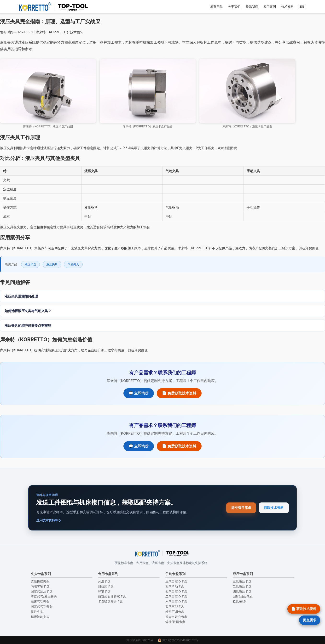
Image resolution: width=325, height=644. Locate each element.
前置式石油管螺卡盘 (112, 596)
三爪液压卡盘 (242, 581)
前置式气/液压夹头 (44, 596)
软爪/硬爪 (240, 601)
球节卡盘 (104, 591)
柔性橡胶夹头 (40, 581)
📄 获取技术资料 (304, 609)
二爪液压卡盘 (242, 586)
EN (302, 7)
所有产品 (216, 6)
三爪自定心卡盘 (176, 581)
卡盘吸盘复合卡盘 (110, 601)
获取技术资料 (274, 508)
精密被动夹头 (40, 617)
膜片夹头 (37, 612)
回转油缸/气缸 (243, 596)
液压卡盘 (30, 264)
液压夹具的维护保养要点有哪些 (28, 325)
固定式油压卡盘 (42, 591)
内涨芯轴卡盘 (40, 586)
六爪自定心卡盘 (176, 601)
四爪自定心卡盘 (176, 591)
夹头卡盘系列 (41, 574)
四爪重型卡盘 (175, 607)
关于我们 (234, 6)
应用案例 (270, 6)
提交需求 (310, 620)
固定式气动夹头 (42, 607)
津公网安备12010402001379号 (178, 640)
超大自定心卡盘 (176, 617)
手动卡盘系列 (175, 574)
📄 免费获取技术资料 (179, 393)
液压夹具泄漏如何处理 (21, 296)
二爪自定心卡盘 (176, 596)
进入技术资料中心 (49, 520)
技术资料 (287, 6)
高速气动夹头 (40, 601)
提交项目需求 (241, 508)
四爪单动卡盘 (175, 586)
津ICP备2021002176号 (140, 640)
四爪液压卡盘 (242, 591)
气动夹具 (73, 264)
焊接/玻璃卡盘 (175, 622)
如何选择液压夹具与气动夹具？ (28, 311)
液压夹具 (52, 264)
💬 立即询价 (139, 393)
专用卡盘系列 (108, 574)
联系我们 (252, 6)
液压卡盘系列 (243, 574)
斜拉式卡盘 (106, 586)
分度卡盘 (104, 581)
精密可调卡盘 (175, 612)
